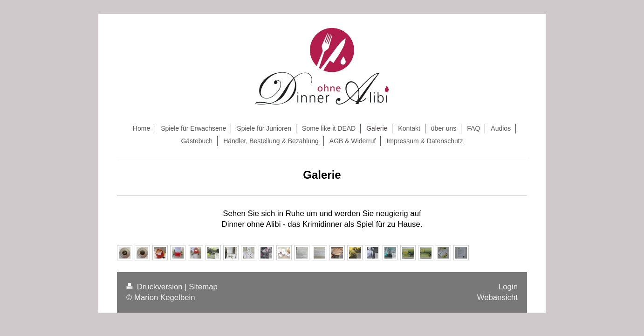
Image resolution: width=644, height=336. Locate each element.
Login (508, 287)
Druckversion (155, 287)
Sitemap (203, 287)
